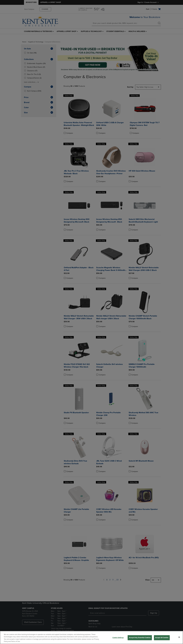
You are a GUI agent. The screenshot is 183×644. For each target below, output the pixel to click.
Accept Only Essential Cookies (140, 638)
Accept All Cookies (162, 638)
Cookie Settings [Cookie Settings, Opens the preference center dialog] (118, 638)
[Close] (179, 637)
